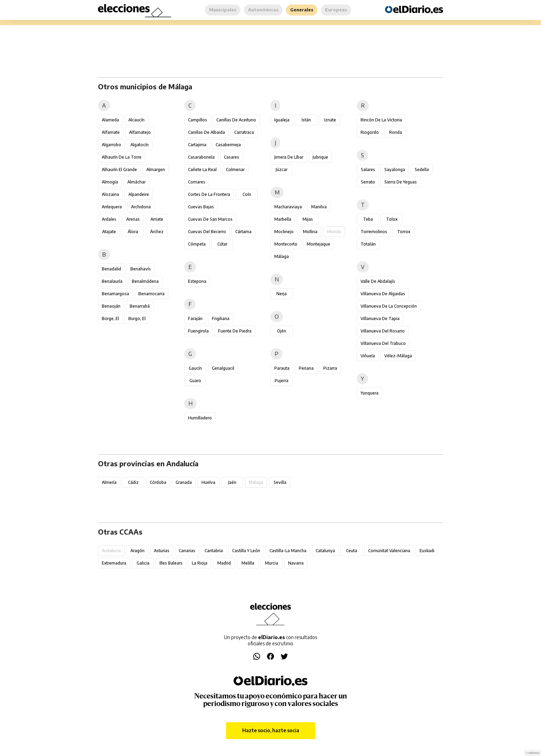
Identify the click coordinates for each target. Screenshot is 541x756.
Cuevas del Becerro (207, 232)
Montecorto (286, 244)
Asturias (162, 551)
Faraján (195, 319)
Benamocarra (151, 294)
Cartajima (197, 145)
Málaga (282, 256)
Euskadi (427, 551)
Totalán (368, 244)
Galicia (143, 563)
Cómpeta (197, 244)
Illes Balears (171, 563)
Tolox (392, 219)
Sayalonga (395, 170)
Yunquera (370, 393)
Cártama (243, 232)
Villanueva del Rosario (383, 331)
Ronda (396, 132)
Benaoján (111, 306)
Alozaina (110, 194)
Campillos (198, 120)
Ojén (282, 331)
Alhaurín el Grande (119, 170)
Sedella (422, 170)
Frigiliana (221, 319)
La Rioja (200, 563)
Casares (232, 157)
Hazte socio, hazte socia (271, 730)
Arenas (133, 219)
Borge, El (110, 319)
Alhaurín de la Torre (122, 157)
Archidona (141, 207)
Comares (197, 182)
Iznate (330, 120)
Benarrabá (140, 306)
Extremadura (114, 563)
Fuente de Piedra (235, 331)
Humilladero (200, 418)
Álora (133, 232)
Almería (109, 482)
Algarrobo (111, 145)
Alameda (110, 120)
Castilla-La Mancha (288, 551)
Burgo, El (137, 319)
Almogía (110, 182)
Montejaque (318, 244)
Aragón (137, 551)
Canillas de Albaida (206, 132)
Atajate (109, 232)
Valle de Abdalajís (378, 281)
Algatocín (140, 145)
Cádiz (133, 482)
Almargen (156, 170)
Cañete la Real (202, 170)
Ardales (109, 219)
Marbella (283, 219)
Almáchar (136, 182)
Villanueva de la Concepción (389, 306)
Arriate (157, 219)
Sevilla (280, 482)
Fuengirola (198, 331)
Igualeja (282, 120)
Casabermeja (228, 145)
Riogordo (370, 132)
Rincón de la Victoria (381, 120)
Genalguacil (223, 368)
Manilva (319, 207)
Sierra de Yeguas (401, 182)
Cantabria (214, 551)
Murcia (272, 563)
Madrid (224, 563)
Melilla (248, 563)
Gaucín (195, 368)
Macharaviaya (288, 207)
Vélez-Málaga (398, 356)
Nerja (282, 294)
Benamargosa (115, 294)
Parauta (282, 368)
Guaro (195, 381)
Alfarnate (111, 132)
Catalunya (325, 551)
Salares (368, 170)
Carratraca (244, 132)
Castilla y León (246, 551)
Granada (184, 482)
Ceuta (352, 551)
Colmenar (235, 170)
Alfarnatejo (140, 132)
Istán (306, 120)
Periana (306, 368)
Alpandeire (139, 194)
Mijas (308, 219)
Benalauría (112, 281)
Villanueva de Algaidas (383, 294)
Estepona (197, 281)
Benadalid (111, 269)
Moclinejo (284, 232)
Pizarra (330, 368)
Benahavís (141, 269)
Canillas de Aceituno (236, 120)
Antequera (112, 207)
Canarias (187, 551)
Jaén (232, 482)
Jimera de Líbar (289, 157)
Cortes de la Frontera (209, 194)
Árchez (157, 232)
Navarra (296, 563)
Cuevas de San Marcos (210, 219)
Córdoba (158, 482)
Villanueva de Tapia (380, 319)
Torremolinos (374, 232)
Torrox (404, 232)
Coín (247, 194)
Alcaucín (136, 120)
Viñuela (368, 356)
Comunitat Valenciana (389, 551)
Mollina (310, 232)
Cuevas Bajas (201, 207)
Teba (368, 219)
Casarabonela (201, 157)
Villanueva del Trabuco (383, 343)
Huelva (208, 482)
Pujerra (282, 381)
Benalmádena (145, 281)
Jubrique (320, 157)
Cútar (222, 244)
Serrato (368, 182)
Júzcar (282, 170)
